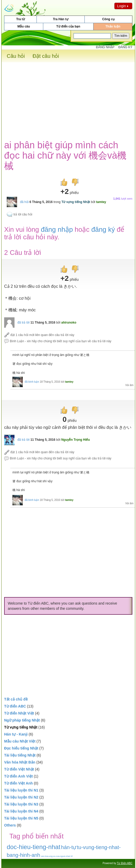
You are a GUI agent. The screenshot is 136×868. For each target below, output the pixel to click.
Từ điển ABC (15, 706)
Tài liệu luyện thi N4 (21, 811)
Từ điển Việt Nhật (19, 769)
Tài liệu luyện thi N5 (21, 818)
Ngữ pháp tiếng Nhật (22, 720)
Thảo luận (113, 26)
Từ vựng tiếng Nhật (76, 202)
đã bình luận (32, 382)
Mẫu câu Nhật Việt (20, 741)
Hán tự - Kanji (16, 734)
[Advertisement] (68, 99)
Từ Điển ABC (125, 863)
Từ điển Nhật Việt (19, 713)
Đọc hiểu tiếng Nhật (21, 748)
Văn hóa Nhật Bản (20, 762)
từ (72, 856)
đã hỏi (24, 202)
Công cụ (108, 19)
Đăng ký (125, 47)
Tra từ (20, 19)
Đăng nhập (105, 47)
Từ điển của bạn (68, 26)
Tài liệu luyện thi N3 (21, 804)
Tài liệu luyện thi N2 (21, 797)
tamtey (101, 202)
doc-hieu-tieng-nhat (34, 847)
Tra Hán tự (60, 19)
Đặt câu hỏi (46, 56)
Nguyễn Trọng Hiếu (75, 440)
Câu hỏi (16, 56)
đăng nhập (57, 229)
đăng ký (103, 229)
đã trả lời (23, 323)
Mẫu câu (24, 26)
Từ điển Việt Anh (19, 783)
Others (10, 825)
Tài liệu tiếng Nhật (20, 755)
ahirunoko (69, 323)
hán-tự (69, 847)
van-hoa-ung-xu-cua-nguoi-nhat (55, 856)
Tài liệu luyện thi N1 (21, 790)
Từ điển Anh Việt (19, 776)
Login (123, 6)
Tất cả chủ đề (16, 699)
